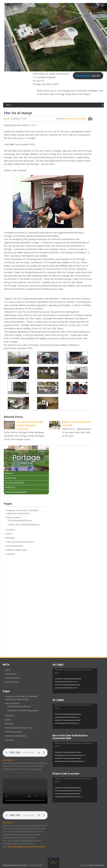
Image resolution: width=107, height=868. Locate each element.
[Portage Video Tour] (26, 458)
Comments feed (12, 678)
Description (8, 760)
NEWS (83, 119)
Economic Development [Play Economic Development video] (15, 483)
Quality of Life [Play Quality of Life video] (10, 478)
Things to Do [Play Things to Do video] (10, 487)
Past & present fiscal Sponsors (20, 542)
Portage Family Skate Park (14, 865)
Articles (68, 119)
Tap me (88, 76)
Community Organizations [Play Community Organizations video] (16, 492)
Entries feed (11, 674)
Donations (11, 530)
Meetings (10, 538)
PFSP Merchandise (14, 546)
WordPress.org (12, 682)
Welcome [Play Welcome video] (9, 473)
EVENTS (76, 119)
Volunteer (11, 554)
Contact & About (13, 517)
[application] (75, 681)
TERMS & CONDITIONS (17, 550)
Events (9, 534)
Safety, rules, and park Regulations (24, 524)
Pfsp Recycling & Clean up (20, 520)
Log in (8, 670)
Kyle (8, 119)
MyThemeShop (97, 865)
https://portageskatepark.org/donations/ (27, 847)
